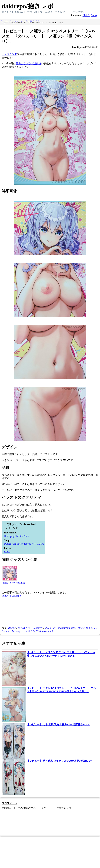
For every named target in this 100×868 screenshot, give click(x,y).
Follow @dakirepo (11, 596)
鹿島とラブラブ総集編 (28, 63)
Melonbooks (25, 544)
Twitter (19, 536)
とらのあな (38, 544)
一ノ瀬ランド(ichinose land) (38, 631)
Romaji (95, 15)
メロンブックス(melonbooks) (60, 628)
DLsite (7, 544)
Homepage (9, 536)
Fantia (7, 551)
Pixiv (26, 536)
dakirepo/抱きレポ (28, 6)
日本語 (86, 15)
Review (12, 628)
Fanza (15, 544)
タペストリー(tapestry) (30, 628)
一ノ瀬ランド (9, 54)
